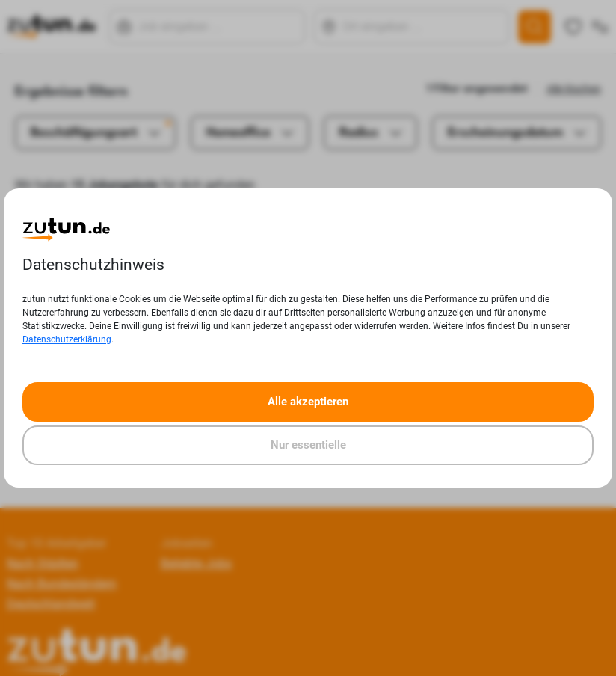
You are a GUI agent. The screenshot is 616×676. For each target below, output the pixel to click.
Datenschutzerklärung (67, 339)
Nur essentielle (308, 445)
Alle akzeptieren (308, 402)
